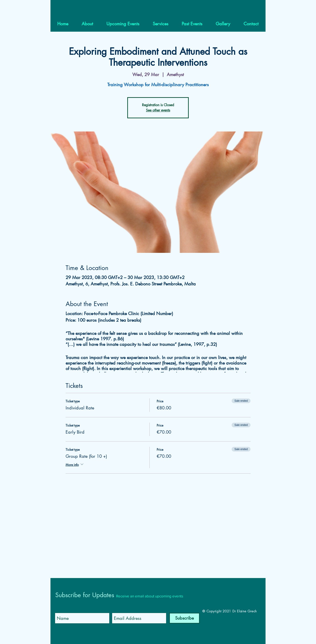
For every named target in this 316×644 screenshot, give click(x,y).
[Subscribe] (184, 618)
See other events (158, 110)
